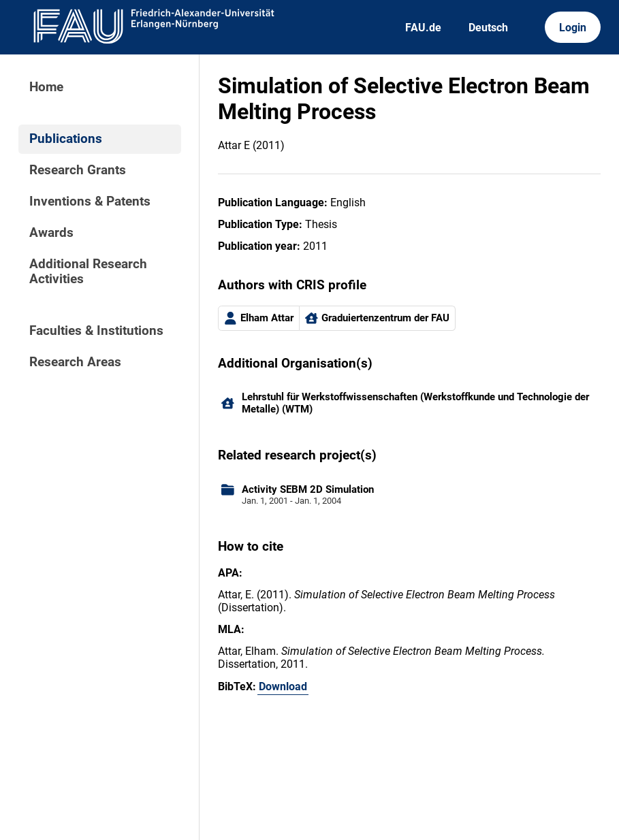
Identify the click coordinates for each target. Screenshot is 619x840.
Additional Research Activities (88, 272)
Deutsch (488, 28)
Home (46, 87)
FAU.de (423, 28)
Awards (51, 233)
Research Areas (75, 362)
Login (573, 28)
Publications (66, 139)
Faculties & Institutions (96, 331)
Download (283, 686)
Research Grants (78, 170)
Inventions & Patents (90, 201)
